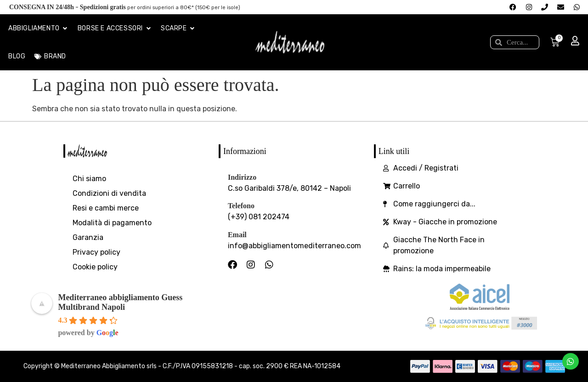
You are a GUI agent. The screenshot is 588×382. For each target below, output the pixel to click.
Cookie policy (95, 267)
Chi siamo (89, 179)
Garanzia (88, 237)
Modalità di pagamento (112, 223)
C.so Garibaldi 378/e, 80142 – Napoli (289, 188)
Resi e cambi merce (106, 208)
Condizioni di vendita (109, 193)
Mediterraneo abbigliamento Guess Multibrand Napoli (120, 302)
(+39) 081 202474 (259, 217)
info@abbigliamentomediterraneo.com (294, 246)
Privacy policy (96, 252)
